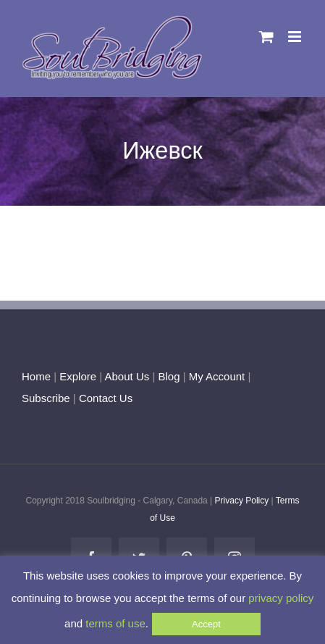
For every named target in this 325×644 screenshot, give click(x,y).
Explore (78, 376)
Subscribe (46, 398)
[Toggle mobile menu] (296, 37)
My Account (217, 376)
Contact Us (104, 398)
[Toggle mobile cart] (266, 37)
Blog (169, 376)
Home (36, 376)
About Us (127, 376)
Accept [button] (206, 624)
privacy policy (281, 598)
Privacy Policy (242, 501)
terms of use (115, 623)
